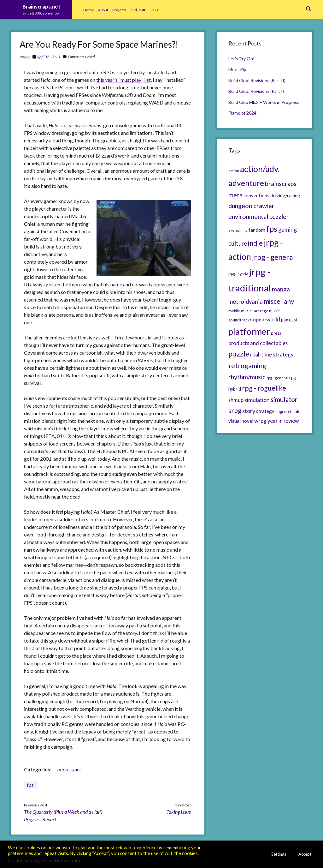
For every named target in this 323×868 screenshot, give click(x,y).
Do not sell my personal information (45, 861)
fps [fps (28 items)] (272, 229)
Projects (119, 10)
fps (30, 785)
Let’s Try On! (241, 59)
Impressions (69, 769)
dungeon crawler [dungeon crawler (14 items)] (251, 206)
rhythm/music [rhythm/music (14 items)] (247, 377)
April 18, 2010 (49, 57)
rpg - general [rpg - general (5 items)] (277, 378)
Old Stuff (138, 10)
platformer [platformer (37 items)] (249, 331)
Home (89, 10)
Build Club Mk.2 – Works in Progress (264, 102)
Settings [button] (279, 854)
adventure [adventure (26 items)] (246, 183)
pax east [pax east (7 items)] (289, 320)
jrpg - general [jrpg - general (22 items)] (273, 257)
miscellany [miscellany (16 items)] (279, 301)
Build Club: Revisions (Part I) (256, 91)
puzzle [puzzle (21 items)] (239, 354)
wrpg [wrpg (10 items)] (260, 421)
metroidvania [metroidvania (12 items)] (246, 302)
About (103, 10)
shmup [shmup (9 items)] (236, 400)
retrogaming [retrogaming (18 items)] (247, 366)
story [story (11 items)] (249, 411)
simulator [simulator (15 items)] (284, 399)
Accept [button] (305, 854)
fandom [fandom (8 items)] (257, 230)
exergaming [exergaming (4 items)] (238, 230)
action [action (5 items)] (234, 171)
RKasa (25, 57)
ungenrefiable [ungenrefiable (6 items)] (288, 411)
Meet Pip (237, 69)
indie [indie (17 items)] (255, 243)
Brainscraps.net (41, 6)
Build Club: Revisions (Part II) (257, 80)
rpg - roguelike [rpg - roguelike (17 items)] (264, 388)
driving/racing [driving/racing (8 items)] (285, 195)
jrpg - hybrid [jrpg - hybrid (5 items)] (238, 274)
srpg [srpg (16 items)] (235, 410)
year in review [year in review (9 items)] (283, 421)
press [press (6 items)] (276, 333)
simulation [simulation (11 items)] (257, 400)
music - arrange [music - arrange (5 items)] (255, 311)
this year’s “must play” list (123, 80)
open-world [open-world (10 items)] (266, 319)
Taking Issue (179, 812)
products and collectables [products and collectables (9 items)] (258, 343)
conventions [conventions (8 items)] (256, 195)
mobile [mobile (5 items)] (234, 311)
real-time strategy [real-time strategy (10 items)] (272, 354)
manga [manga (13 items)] (281, 289)
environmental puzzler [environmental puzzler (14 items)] (259, 216)
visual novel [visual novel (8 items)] (241, 421)
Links (154, 10)
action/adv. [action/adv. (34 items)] (260, 169)
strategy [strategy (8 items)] (265, 411)
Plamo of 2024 (242, 113)
